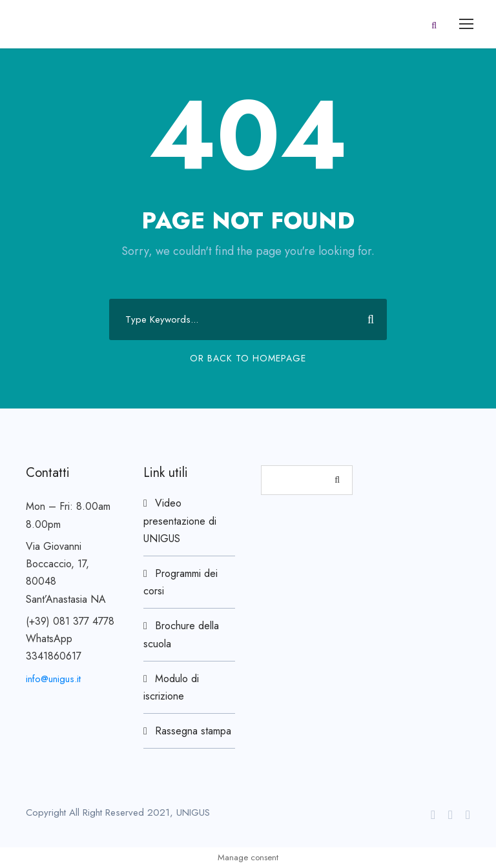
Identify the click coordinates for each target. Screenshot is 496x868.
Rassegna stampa (193, 731)
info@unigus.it (53, 679)
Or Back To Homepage (248, 358)
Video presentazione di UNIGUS (180, 520)
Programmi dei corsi (181, 582)
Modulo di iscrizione (171, 687)
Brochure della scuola (181, 634)
